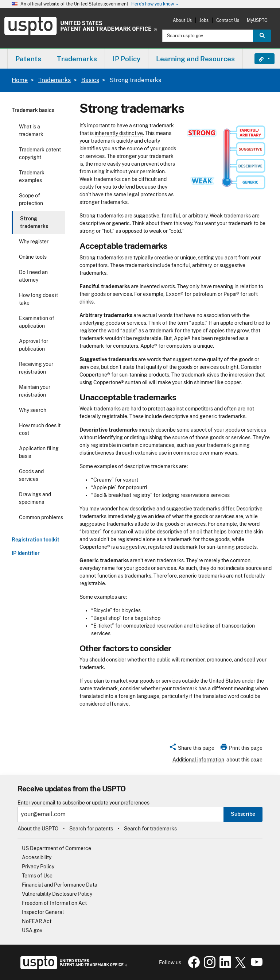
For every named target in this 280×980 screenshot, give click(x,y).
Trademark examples (32, 176)
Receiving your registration (36, 368)
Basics (90, 80)
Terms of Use (37, 876)
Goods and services (31, 475)
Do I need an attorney (33, 276)
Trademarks (55, 80)
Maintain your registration (35, 391)
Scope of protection (31, 199)
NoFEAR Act (37, 921)
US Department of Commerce (57, 848)
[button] (192, 749)
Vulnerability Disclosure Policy (57, 894)
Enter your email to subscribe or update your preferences (83, 803)
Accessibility (37, 857)
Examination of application (37, 322)
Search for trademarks (150, 829)
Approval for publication (34, 345)
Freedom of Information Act (54, 903)
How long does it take (38, 299)
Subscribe (243, 814)
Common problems (41, 517)
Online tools (33, 257)
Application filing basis (39, 452)
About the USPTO (38, 829)
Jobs (204, 20)
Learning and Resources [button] (195, 59)
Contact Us (228, 20)
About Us (182, 20)
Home (20, 80)
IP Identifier (26, 553)
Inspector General (43, 912)
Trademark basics (33, 110)
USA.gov (32, 930)
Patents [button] (28, 59)
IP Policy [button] (127, 59)
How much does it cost (40, 429)
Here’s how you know (155, 4)
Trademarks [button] (77, 59)
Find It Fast (259, 59)
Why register (34, 242)
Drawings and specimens (35, 498)
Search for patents (91, 829)
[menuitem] (28, 59)
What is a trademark (31, 130)
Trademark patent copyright (40, 153)
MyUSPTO (257, 20)
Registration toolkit (36, 540)
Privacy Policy (38, 867)
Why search (33, 410)
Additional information (198, 760)
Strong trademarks (34, 222)
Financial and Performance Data (60, 885)
